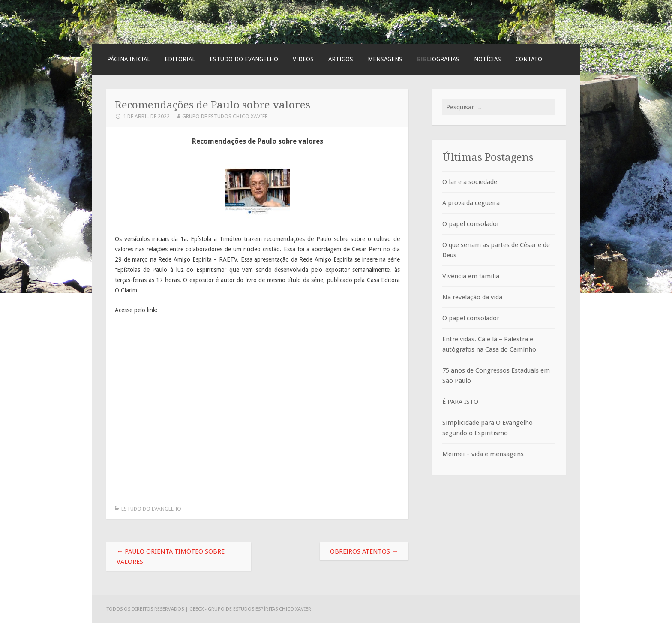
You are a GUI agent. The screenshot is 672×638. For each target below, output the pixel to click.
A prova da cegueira (471, 203)
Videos (303, 59)
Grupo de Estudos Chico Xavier (225, 116)
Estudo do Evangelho (244, 59)
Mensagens (385, 59)
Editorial (180, 59)
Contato (529, 59)
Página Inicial (129, 59)
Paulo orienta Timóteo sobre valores (171, 557)
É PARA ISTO (460, 402)
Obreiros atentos (364, 551)
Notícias (487, 59)
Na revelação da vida (472, 297)
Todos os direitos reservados (146, 609)
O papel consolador (471, 224)
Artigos (341, 59)
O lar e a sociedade (470, 182)
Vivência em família (471, 276)
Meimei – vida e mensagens (483, 454)
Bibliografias (438, 59)
